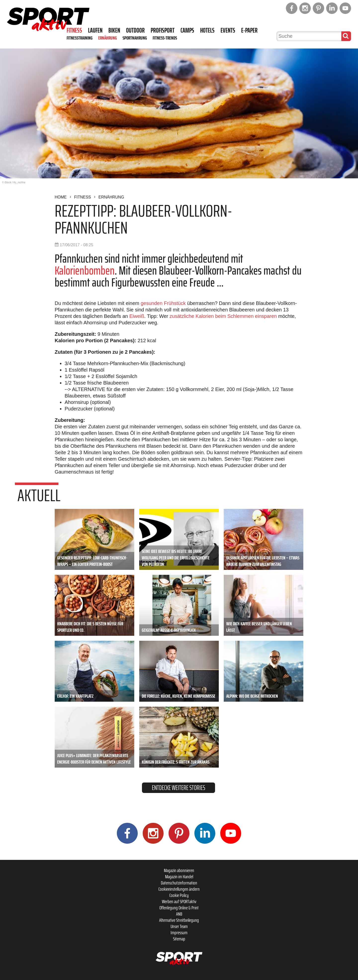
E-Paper (249, 30)
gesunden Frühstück (163, 303)
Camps (187, 30)
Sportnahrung (135, 38)
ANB (179, 914)
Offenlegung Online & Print (179, 908)
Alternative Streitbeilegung (179, 920)
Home (61, 197)
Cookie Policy (179, 895)
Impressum (179, 932)
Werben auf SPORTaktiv (179, 901)
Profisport (163, 30)
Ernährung (108, 38)
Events (228, 30)
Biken (114, 30)
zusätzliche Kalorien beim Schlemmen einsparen (223, 316)
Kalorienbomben (85, 270)
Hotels (207, 30)
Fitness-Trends (165, 38)
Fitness (74, 30)
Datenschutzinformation (179, 883)
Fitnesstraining (80, 38)
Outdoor (135, 30)
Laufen (95, 30)
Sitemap (179, 939)
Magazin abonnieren (179, 870)
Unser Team (179, 926)
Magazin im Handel (179, 877)
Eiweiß (137, 316)
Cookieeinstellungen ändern (179, 889)
